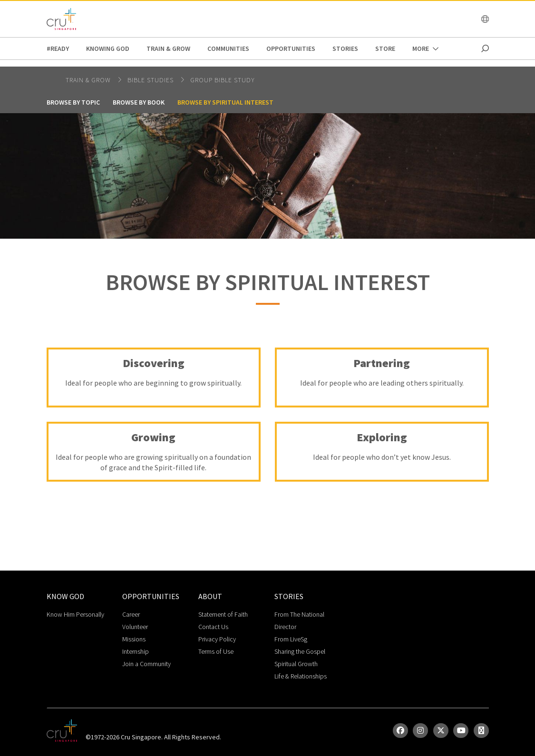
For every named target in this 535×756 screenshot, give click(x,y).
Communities (228, 48)
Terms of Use (216, 651)
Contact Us (213, 627)
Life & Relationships (301, 676)
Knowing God (108, 48)
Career (131, 614)
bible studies (151, 80)
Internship (136, 651)
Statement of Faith (223, 614)
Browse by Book (139, 102)
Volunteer (135, 627)
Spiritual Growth (296, 664)
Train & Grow (168, 48)
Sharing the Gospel (300, 651)
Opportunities (291, 48)
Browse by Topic (73, 102)
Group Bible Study (223, 80)
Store (385, 48)
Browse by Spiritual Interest (225, 102)
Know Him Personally (75, 614)
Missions (134, 639)
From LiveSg (291, 639)
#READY (58, 48)
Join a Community (146, 664)
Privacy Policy (217, 639)
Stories (345, 48)
